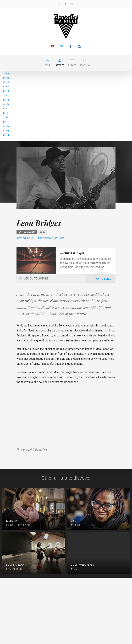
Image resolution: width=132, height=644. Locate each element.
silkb (6, 78)
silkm (6, 126)
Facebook (45, 238)
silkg (6, 100)
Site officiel (25, 238)
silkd (6, 86)
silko (6, 135)
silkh (6, 104)
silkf (6, 95)
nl (72, 4)
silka (6, 73)
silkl (6, 122)
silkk (6, 117)
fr (60, 4)
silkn (6, 131)
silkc (6, 82)
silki (6, 109)
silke (6, 91)
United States (27, 232)
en (66, 4)
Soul (42, 232)
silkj (5, 113)
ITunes (60, 238)
